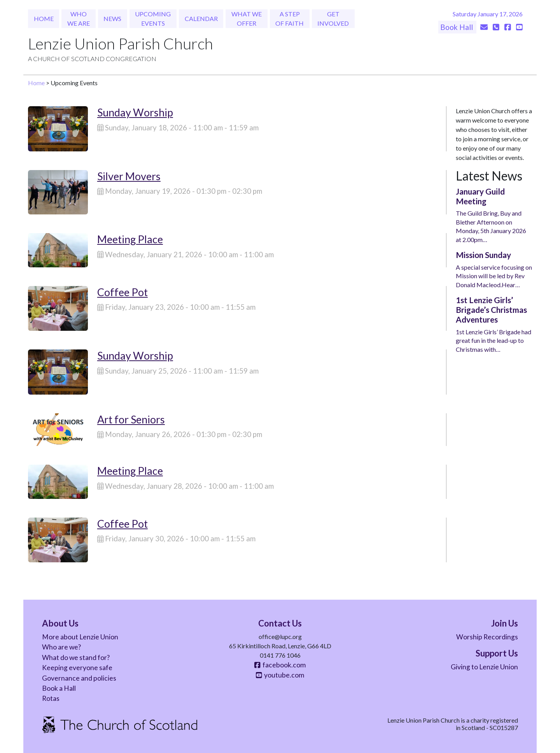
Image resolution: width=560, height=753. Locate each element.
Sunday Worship (135, 112)
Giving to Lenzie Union (484, 667)
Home (44, 18)
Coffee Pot (122, 292)
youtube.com (280, 675)
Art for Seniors (131, 419)
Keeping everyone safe (77, 668)
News (112, 18)
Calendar (201, 18)
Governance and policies (79, 678)
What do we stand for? (76, 657)
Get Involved (333, 18)
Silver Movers (129, 176)
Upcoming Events (153, 18)
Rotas (51, 698)
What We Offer (247, 18)
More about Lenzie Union (80, 637)
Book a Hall (59, 688)
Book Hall (457, 27)
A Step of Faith (290, 18)
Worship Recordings (487, 637)
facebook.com (280, 665)
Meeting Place (130, 239)
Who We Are (79, 18)
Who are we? (61, 647)
